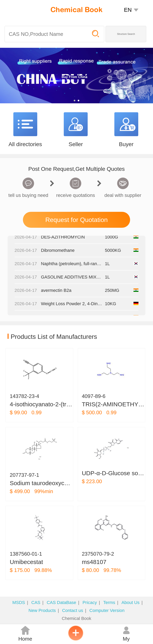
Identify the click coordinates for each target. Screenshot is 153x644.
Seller (76, 144)
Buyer (126, 144)
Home (25, 634)
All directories (25, 144)
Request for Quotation (76, 220)
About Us (131, 602)
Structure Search (126, 34)
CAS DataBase (61, 602)
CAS (36, 602)
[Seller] (76, 126)
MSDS (19, 602)
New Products (42, 610)
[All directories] (25, 126)
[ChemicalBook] (76, 10)
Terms (109, 602)
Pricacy (90, 602)
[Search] (46, 34)
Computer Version (107, 610)
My (126, 634)
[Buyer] (126, 126)
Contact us (73, 610)
